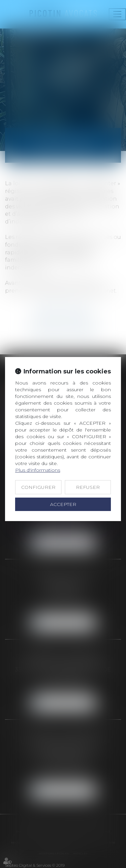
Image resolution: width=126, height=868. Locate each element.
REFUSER (88, 487)
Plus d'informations (38, 470)
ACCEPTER (63, 504)
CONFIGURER (38, 487)
